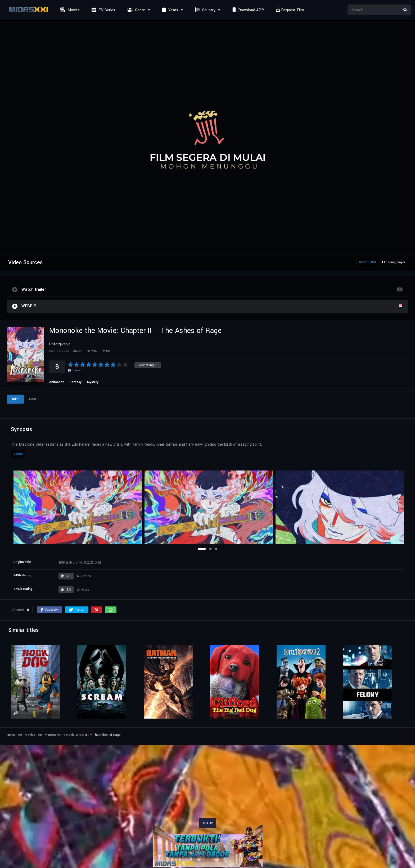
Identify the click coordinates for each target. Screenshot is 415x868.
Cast (33, 399)
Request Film (289, 10)
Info (15, 399)
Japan (18, 454)
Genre (135, 10)
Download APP (247, 10)
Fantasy (76, 382)
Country (205, 10)
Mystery (93, 382)
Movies (69, 10)
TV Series (103, 10)
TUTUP (208, 823)
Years (169, 10)
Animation (57, 382)
